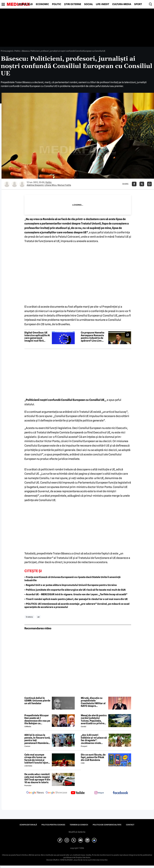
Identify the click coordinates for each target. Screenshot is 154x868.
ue (38, 617)
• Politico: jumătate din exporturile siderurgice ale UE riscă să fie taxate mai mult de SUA (75, 590)
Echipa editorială (28, 825)
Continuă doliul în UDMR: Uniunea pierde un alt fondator (37, 701)
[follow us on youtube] (78, 793)
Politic (57, 4)
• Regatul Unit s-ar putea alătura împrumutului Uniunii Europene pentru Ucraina (71, 585)
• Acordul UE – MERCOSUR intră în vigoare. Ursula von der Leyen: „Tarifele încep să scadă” (76, 594)
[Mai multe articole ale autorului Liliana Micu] (14, 184)
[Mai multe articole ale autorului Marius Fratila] (22, 184)
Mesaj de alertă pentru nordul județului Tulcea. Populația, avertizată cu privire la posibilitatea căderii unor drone (94, 719)
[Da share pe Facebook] (134, 184)
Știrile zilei (25, 4)
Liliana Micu (51, 185)
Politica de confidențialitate (107, 825)
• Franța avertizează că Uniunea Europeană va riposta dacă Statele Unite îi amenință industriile (72, 579)
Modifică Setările (77, 832)
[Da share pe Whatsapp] (149, 184)
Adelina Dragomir (35, 185)
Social (89, 4)
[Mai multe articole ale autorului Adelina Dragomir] (7, 184)
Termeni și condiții (79, 825)
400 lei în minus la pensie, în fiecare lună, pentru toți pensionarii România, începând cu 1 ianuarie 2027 (37, 739)
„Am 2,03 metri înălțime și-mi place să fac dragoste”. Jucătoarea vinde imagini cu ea (94, 739)
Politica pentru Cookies (53, 825)
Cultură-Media (122, 4)
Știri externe (73, 4)
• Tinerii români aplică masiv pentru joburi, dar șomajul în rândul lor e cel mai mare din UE (76, 599)
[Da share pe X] (142, 184)
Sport (138, 4)
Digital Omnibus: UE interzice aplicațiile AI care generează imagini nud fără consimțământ (37, 337)
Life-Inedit (103, 4)
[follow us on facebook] (120, 793)
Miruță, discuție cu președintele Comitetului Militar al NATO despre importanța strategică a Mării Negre (94, 702)
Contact (130, 825)
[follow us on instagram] (99, 793)
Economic (42, 4)
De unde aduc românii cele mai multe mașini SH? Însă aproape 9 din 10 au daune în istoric (37, 778)
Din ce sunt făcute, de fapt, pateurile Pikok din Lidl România (93, 757)
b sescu (29, 617)
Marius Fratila (64, 185)
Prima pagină (7, 51)
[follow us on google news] (35, 793)
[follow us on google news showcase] (56, 793)
